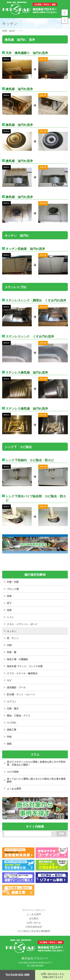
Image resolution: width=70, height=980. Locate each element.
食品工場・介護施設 (17, 659)
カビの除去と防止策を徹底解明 (34, 931)
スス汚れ (12, 723)
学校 (9, 737)
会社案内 (34, 918)
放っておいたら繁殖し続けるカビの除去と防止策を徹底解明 (36, 780)
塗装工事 (12, 730)
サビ (9, 680)
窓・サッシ (13, 638)
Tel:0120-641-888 (18, 975)
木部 (9, 645)
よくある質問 (14, 789)
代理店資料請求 (34, 927)
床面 (9, 596)
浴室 (9, 610)
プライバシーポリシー (34, 910)
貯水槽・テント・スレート (21, 694)
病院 (9, 744)
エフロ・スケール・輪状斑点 (22, 673)
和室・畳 (12, 652)
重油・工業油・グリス (19, 716)
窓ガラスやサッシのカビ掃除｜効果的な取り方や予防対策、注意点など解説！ (36, 763)
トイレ (10, 617)
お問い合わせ (34, 923)
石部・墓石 (13, 709)
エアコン (12, 702)
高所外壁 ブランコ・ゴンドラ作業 (25, 666)
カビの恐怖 (13, 772)
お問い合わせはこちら (53, 975)
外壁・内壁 (13, 582)
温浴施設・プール (16, 687)
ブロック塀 (13, 589)
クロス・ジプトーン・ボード (22, 624)
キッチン (12, 631)
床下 (9, 603)
